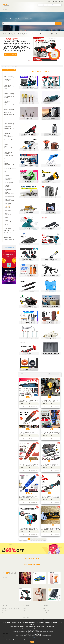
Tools (9, 66)
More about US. (32, 638)
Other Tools (7, 202)
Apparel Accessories (8, 76)
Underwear (6, 231)
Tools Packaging (8, 215)
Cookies (45, 608)
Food (5, 105)
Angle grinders (8, 177)
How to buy (55, 34)
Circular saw (7, 180)
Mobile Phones (26, 617)
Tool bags (7, 209)
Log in (61, 1)
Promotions (45, 34)
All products (13, 34)
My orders (5, 611)
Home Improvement (8, 117)
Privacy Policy (46, 611)
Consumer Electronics (9, 93)
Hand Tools (7, 187)
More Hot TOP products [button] (10, 57)
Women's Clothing (8, 240)
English (41, 5)
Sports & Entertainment (7, 164)
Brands (5, 89)
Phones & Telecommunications (9, 147)
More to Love (34, 34)
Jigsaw (6, 192)
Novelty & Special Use (9, 140)
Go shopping (33, 404)
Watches (6, 235)
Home (6, 34)
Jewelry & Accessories (9, 123)
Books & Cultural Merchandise (8, 86)
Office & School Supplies (7, 144)
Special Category (8, 161)
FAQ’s (4, 613)
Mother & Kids (7, 133)
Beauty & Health (8, 83)
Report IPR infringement (48, 613)
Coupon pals (5, 615)
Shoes (5, 159)
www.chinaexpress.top (9, 248)
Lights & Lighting (8, 126)
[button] (60, 49)
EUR (46, 5)
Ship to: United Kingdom (55, 5)
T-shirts (24, 608)
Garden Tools (7, 185)
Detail (23, 404)
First (20, 539)
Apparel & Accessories (9, 73)
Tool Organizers (8, 210)
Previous (25, 539)
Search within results (54, 374)
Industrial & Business (9, 120)
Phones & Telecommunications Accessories (9, 152)
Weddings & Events (8, 237)
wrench (6, 225)
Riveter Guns (7, 208)
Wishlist (49, 1)
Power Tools (7, 206)
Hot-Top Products (24, 34)
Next (45, 539)
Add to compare (33, 407)
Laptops (24, 615)
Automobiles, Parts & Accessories (9, 80)
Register (55, 1)
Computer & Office (8, 91)
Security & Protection (9, 156)
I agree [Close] (32, 642)
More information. (57, 640)
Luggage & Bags (8, 129)
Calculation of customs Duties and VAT (11, 608)
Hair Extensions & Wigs (9, 109)
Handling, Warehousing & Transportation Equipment (10, 189)
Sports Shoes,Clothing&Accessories (10, 168)
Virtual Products (8, 233)
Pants (24, 611)
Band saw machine (9, 178)
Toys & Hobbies (7, 228)
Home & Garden (7, 112)
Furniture (6, 107)
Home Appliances (8, 115)
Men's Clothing (7, 131)
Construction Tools (9, 181)
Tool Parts (7, 212)
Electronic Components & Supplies (7, 101)
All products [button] (9, 70)
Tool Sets (7, 213)
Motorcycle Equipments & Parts (8, 136)
